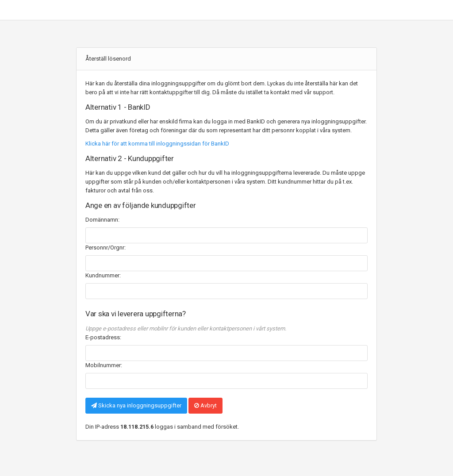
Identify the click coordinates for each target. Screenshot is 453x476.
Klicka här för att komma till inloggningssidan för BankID (157, 144)
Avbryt (205, 405)
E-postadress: (103, 337)
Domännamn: (102, 220)
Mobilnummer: (104, 365)
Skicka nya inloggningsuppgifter (136, 405)
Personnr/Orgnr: (106, 248)
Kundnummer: (103, 275)
